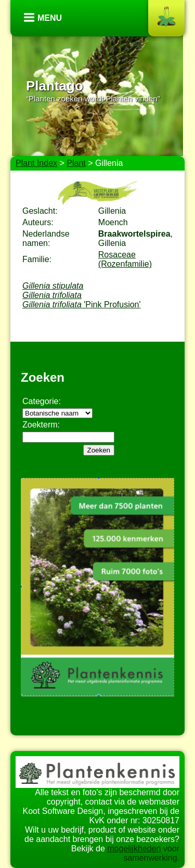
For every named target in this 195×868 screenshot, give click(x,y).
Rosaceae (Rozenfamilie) (125, 259)
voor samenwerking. (151, 853)
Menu (50, 18)
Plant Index (36, 163)
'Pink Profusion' (82, 305)
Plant (76, 163)
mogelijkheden (134, 848)
